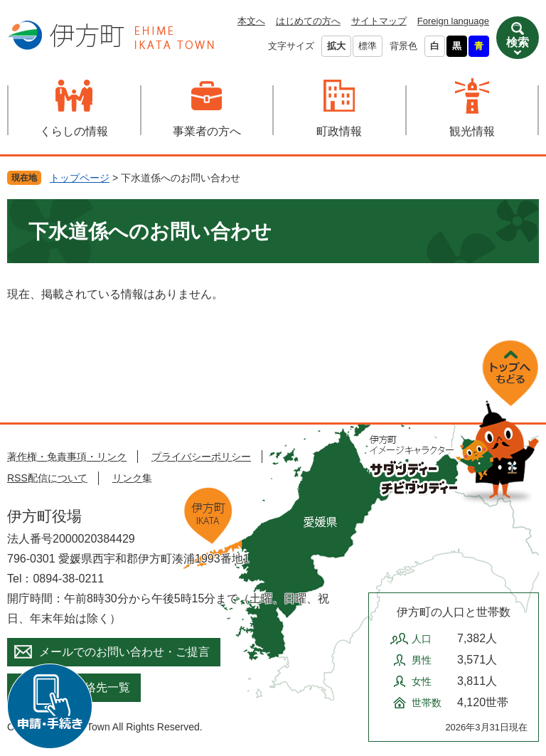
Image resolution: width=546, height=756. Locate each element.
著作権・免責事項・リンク (67, 457)
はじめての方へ (308, 21)
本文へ (251, 21)
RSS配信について (47, 478)
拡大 (336, 46)
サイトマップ (379, 21)
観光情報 (472, 131)
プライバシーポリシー (201, 457)
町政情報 (339, 131)
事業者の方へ (207, 131)
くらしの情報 (74, 131)
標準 (368, 46)
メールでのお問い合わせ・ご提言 (124, 652)
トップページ (80, 178)
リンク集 (132, 478)
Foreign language (453, 21)
